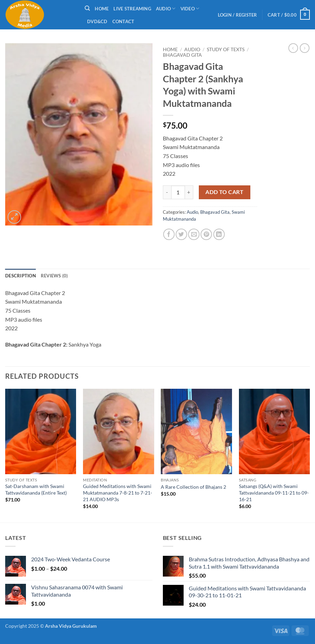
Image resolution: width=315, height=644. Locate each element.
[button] (238, 15)
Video (190, 8)
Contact (123, 21)
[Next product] (293, 48)
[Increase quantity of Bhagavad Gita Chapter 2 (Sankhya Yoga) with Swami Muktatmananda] (189, 192)
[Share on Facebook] (169, 234)
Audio (166, 8)
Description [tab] (21, 276)
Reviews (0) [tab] (54, 276)
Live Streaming (132, 9)
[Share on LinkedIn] (219, 234)
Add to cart (224, 192)
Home (102, 9)
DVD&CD (97, 21)
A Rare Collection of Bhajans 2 (193, 487)
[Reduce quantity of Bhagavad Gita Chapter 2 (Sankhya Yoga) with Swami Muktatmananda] (167, 192)
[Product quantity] (178, 192)
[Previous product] (305, 48)
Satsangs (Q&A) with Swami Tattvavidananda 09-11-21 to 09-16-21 (274, 493)
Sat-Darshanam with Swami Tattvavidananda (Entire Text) (36, 489)
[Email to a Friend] (194, 234)
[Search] (87, 8)
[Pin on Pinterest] (206, 234)
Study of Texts (226, 49)
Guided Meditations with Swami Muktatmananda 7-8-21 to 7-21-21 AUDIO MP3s (118, 493)
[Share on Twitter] (181, 234)
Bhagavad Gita (182, 55)
